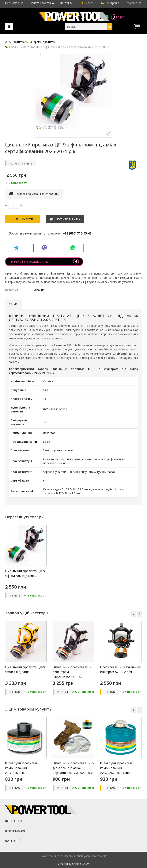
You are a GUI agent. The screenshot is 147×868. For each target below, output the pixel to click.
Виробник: (12, 290)
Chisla (76, 864)
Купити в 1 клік (68, 219)
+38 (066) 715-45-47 (77, 233)
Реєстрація (110, 3)
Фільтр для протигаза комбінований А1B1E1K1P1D (21, 768)
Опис (13, 304)
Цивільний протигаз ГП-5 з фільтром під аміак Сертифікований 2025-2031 (73, 768)
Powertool (47, 856)
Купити (27, 219)
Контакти (66, 3)
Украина (39, 290)
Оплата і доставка (42, 3)
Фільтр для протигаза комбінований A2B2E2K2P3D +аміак (116, 768)
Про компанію (14, 3)
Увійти (88, 3)
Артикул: (15, 163)
